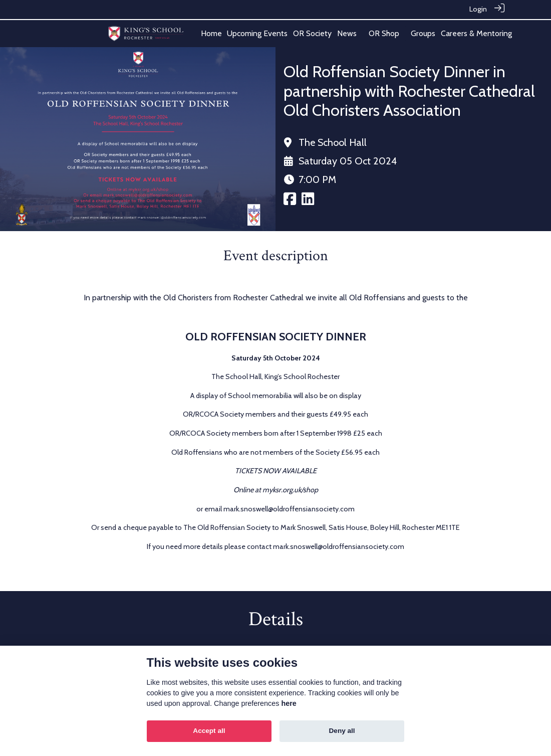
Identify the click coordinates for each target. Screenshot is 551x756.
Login (478, 9)
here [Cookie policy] (289, 703)
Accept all (209, 731)
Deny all (342, 731)
